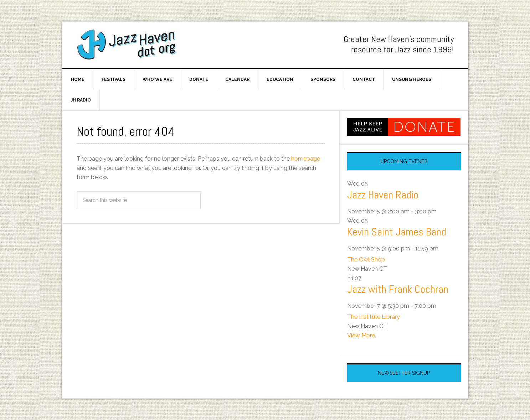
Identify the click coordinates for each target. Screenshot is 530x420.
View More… (362, 335)
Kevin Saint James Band (397, 232)
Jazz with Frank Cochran (398, 289)
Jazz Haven (130, 45)
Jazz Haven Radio (383, 195)
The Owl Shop (366, 260)
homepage (306, 159)
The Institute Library (374, 317)
